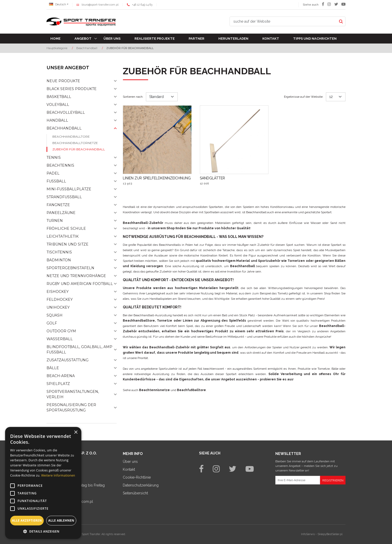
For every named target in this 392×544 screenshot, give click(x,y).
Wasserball (60, 339)
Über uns (112, 39)
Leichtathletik (63, 236)
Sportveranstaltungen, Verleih (73, 394)
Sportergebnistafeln (70, 268)
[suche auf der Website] (283, 21)
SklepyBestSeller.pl (330, 534)
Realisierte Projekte (155, 39)
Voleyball (58, 105)
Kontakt (271, 39)
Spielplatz (58, 384)
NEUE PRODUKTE (63, 81)
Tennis (54, 158)
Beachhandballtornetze (75, 143)
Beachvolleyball (66, 112)
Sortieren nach (133, 97)
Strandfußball (64, 197)
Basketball (59, 97)
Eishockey (58, 292)
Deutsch (58, 4)
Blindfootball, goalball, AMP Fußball (79, 349)
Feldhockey (60, 299)
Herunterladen (233, 39)
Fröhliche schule (66, 228)
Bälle (53, 368)
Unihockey (58, 307)
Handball (57, 120)
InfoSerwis (308, 534)
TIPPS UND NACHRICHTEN (315, 39)
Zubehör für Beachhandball (79, 149)
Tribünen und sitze (67, 244)
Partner (197, 39)
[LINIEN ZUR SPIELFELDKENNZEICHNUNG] (157, 178)
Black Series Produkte (72, 89)
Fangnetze (58, 205)
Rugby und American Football (80, 284)
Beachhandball (64, 128)
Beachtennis (60, 165)
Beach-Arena (61, 376)
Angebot (83, 39)
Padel (53, 173)
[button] (43, 531)
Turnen (55, 221)
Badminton (59, 260)
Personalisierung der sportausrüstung (71, 407)
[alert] (43, 483)
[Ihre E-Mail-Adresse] (298, 480)
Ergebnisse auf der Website (304, 97)
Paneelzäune (61, 213)
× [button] (76, 432)
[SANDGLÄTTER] (212, 178)
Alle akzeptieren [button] (27, 520)
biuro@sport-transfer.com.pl (100, 5)
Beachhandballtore (71, 137)
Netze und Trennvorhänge (76, 276)
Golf (52, 323)
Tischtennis (59, 252)
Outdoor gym (61, 331)
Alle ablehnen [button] (61, 520)
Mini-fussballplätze (69, 189)
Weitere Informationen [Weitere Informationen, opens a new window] (58, 475)
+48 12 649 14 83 (142, 5)
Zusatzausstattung (67, 360)
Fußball (56, 181)
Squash (55, 315)
